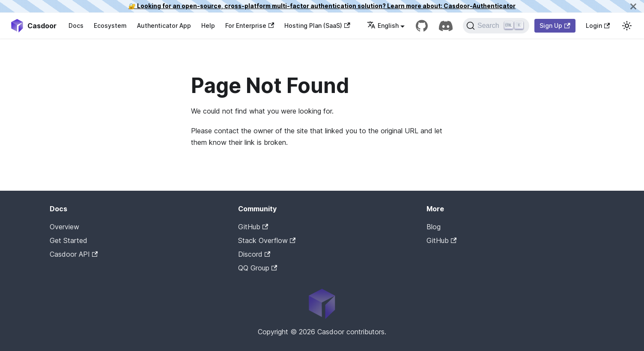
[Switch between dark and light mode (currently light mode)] (627, 26)
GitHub (253, 227)
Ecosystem (110, 25)
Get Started (69, 240)
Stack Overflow (267, 240)
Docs (76, 25)
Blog (434, 227)
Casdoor (463, 254)
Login (598, 25)
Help (208, 25)
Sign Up (555, 25)
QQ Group (258, 268)
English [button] (383, 25)
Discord (254, 254)
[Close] (633, 6)
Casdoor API (74, 254)
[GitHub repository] (422, 26)
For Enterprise (250, 25)
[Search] (496, 26)
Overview (64, 227)
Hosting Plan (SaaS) (317, 25)
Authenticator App (164, 25)
